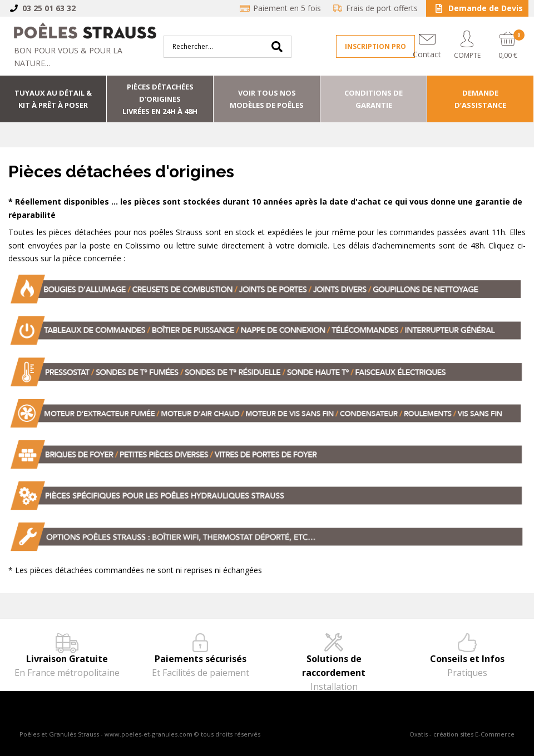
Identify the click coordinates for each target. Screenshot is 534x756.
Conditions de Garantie (374, 99)
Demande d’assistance (480, 99)
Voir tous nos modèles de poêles (267, 99)
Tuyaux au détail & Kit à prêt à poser (53, 99)
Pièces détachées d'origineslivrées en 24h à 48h (160, 99)
